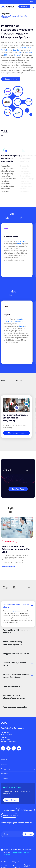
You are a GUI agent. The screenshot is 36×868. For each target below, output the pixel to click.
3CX (6, 55)
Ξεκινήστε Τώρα (11, 79)
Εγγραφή (28, 834)
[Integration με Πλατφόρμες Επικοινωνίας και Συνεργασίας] (16, 417)
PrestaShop (5, 50)
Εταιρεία (4, 764)
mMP (19, 244)
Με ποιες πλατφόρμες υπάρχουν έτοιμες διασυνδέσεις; (16, 676)
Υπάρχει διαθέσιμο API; (13, 686)
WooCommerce (25, 47)
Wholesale (5, 774)
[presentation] (16, 843)
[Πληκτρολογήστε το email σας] (18, 834)
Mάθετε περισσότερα (16, 433)
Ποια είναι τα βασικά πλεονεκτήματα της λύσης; (14, 697)
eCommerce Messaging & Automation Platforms (15, 17)
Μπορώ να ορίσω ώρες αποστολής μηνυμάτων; (13, 643)
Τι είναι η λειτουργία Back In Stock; (14, 664)
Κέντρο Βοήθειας (11, 800)
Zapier (20, 52)
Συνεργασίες (5, 769)
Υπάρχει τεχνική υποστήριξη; (15, 707)
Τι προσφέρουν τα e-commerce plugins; (16, 606)
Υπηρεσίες (5, 760)
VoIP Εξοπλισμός (27, 810)
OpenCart (16, 50)
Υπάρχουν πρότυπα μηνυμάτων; (16, 654)
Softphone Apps (9, 810)
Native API (17, 55)
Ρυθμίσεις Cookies (9, 815)
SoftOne (29, 52)
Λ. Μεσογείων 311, (6, 735)
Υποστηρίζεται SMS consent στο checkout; (16, 631)
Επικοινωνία (24, 7)
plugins (16, 611)
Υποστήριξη (5, 778)
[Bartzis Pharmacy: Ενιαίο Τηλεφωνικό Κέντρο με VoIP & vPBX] (17, 542)
